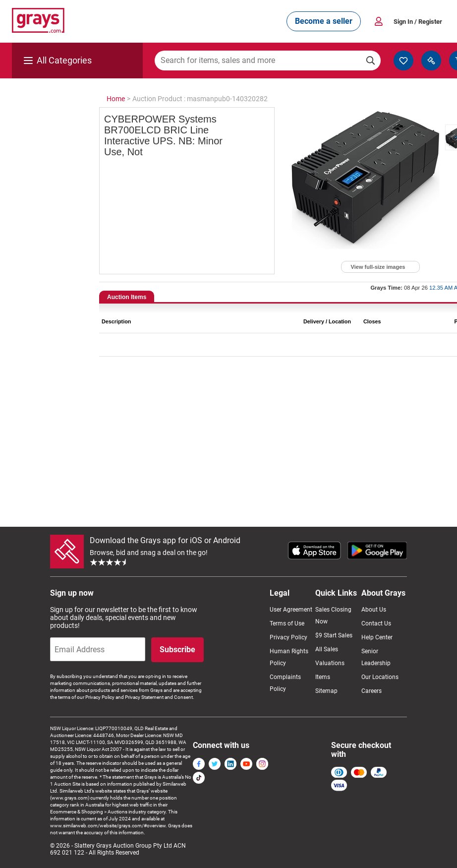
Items (323, 677)
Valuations (330, 663)
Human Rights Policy (289, 657)
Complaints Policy (285, 683)
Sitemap (326, 691)
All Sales (327, 649)
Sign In (418, 22)
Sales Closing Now (333, 616)
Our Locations (380, 677)
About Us (374, 610)
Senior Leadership (376, 657)
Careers (371, 691)
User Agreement (291, 610)
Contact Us (376, 623)
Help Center (377, 637)
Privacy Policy (288, 637)
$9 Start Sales (334, 635)
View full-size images (378, 267)
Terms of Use (287, 623)
